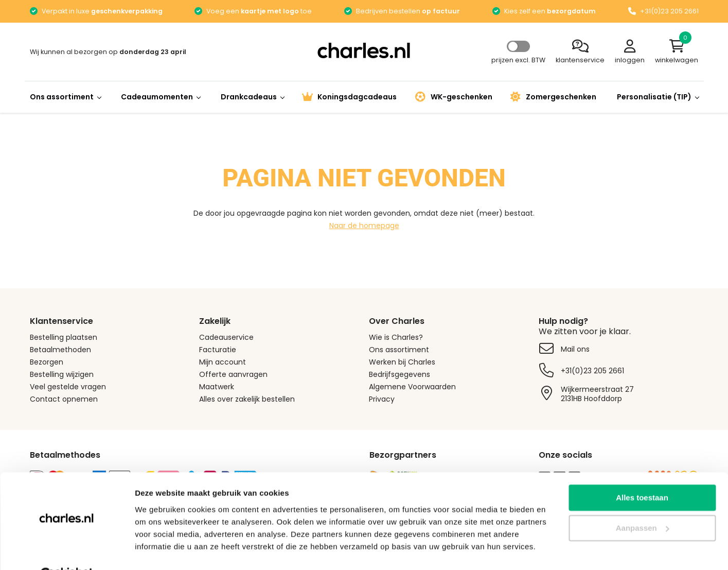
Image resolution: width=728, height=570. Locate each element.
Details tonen (159, 550)
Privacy (382, 399)
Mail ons (575, 349)
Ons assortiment (65, 97)
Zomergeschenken (553, 97)
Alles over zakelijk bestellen (247, 399)
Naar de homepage (364, 226)
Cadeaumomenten (161, 97)
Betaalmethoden (60, 350)
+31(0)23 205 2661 (592, 371)
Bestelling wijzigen (62, 374)
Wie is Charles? (396, 337)
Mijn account (223, 362)
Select (518, 46)
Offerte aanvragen (233, 374)
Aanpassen (643, 503)
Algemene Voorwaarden (412, 387)
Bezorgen (47, 362)
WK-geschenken (454, 97)
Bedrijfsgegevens (399, 374)
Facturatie (218, 350)
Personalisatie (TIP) (658, 97)
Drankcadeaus (252, 97)
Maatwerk (217, 387)
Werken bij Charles (402, 362)
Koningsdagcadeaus (349, 97)
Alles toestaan (642, 472)
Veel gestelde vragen (68, 387)
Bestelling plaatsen (64, 337)
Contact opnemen (64, 399)
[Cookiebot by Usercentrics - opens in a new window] (67, 550)
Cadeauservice (226, 337)
